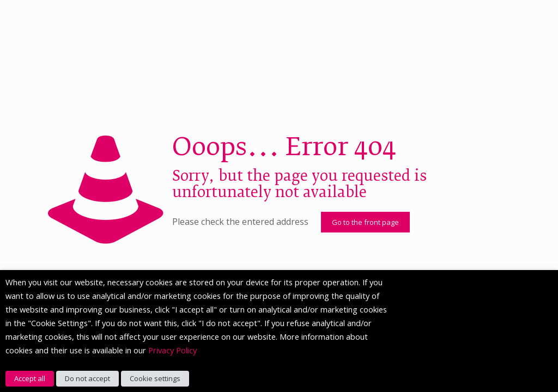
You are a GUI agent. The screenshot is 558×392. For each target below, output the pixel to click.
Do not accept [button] (87, 378)
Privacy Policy (172, 350)
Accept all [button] (30, 378)
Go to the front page (365, 222)
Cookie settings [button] (155, 378)
